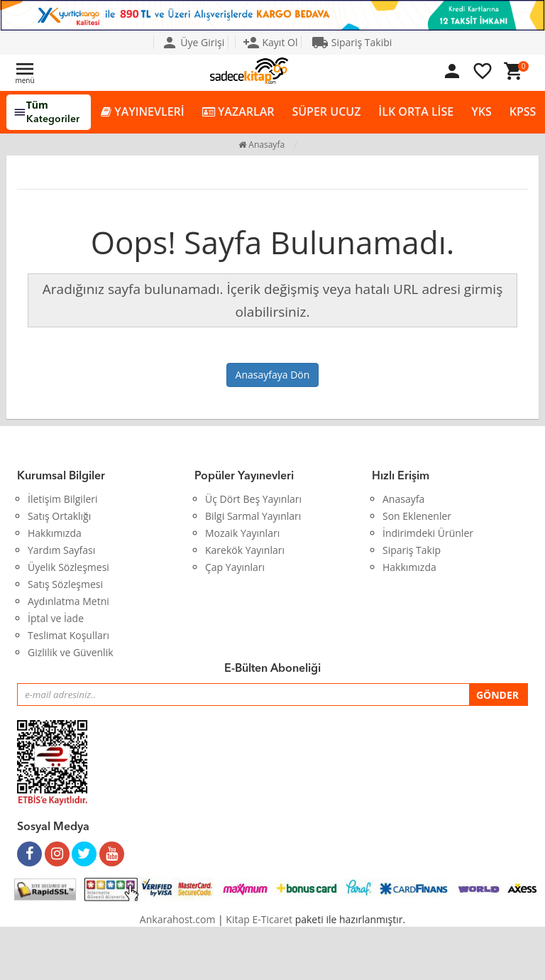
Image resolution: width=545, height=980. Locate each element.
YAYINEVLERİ (143, 112)
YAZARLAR (238, 112)
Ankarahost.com (178, 919)
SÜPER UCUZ (326, 111)
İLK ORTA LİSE (416, 111)
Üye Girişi (193, 42)
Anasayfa (262, 145)
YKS (481, 111)
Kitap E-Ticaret (259, 919)
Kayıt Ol (270, 42)
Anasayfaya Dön (273, 375)
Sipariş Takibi (352, 42)
